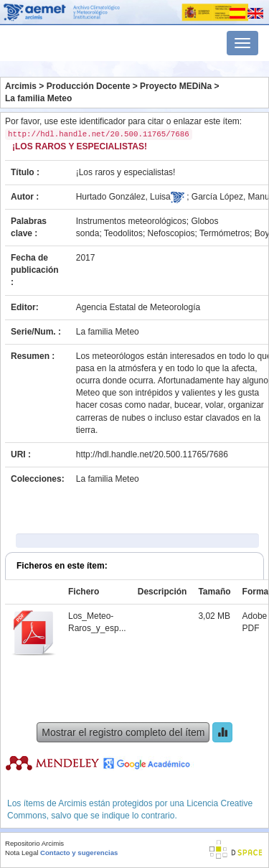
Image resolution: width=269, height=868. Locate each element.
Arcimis (21, 86)
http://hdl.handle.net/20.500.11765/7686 (152, 454)
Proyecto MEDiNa (176, 86)
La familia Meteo (38, 98)
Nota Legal (22, 853)
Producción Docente (89, 86)
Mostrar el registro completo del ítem (123, 732)
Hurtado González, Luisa (123, 197)
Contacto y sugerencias (79, 853)
